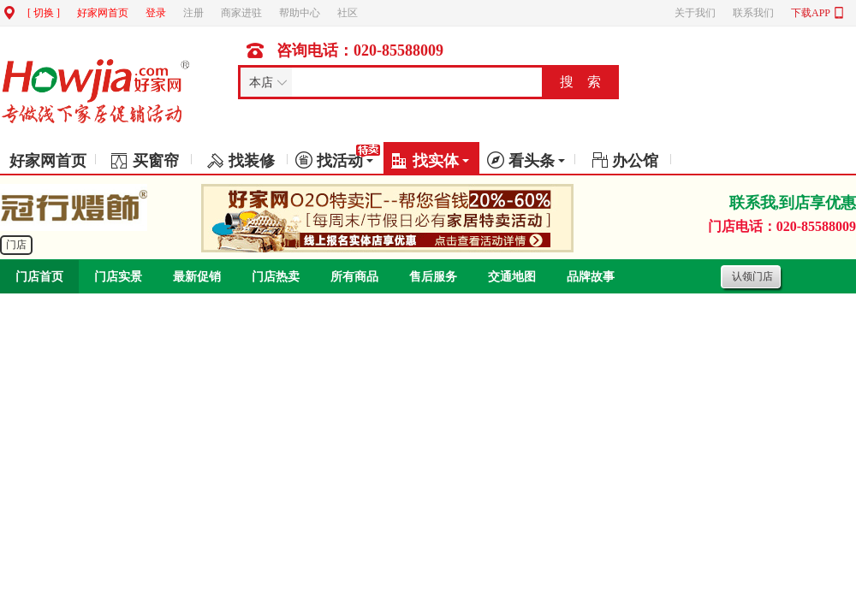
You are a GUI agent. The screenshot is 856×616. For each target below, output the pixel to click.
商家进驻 (241, 13)
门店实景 (118, 277)
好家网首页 (103, 13)
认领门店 (752, 276)
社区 (348, 13)
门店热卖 (276, 277)
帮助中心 (300, 13)
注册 (193, 13)
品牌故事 (591, 277)
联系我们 (753, 13)
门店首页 (39, 277)
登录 (156, 13)
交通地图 (512, 277)
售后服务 (433, 277)
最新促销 (197, 277)
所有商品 (354, 277)
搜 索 (580, 82)
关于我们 (695, 13)
